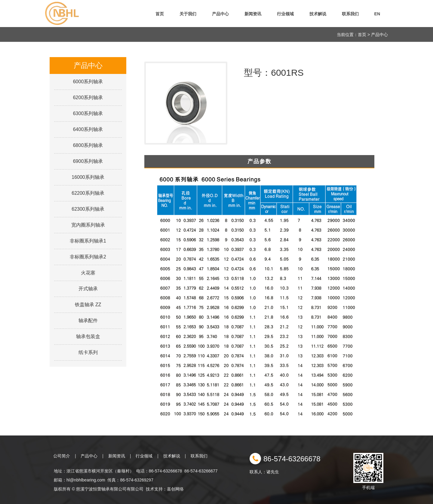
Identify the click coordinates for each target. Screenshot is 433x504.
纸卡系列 (88, 352)
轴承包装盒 (88, 336)
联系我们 (350, 14)
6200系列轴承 (88, 98)
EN (377, 14)
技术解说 (318, 14)
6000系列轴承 (88, 82)
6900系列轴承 (88, 161)
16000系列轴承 (88, 177)
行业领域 (285, 14)
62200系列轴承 (88, 193)
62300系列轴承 (88, 209)
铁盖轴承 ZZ (88, 305)
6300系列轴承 (88, 113)
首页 (160, 14)
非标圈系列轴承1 (88, 241)
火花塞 (88, 273)
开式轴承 (88, 289)
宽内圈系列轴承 (88, 225)
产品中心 (220, 14)
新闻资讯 (253, 14)
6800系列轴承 (88, 145)
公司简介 (62, 456)
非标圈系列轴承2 (88, 257)
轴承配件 (88, 321)
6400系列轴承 (88, 129)
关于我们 (188, 14)
